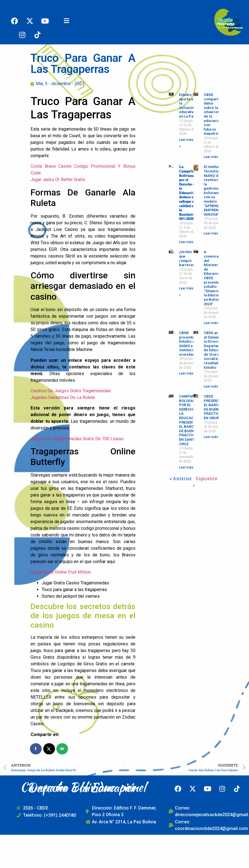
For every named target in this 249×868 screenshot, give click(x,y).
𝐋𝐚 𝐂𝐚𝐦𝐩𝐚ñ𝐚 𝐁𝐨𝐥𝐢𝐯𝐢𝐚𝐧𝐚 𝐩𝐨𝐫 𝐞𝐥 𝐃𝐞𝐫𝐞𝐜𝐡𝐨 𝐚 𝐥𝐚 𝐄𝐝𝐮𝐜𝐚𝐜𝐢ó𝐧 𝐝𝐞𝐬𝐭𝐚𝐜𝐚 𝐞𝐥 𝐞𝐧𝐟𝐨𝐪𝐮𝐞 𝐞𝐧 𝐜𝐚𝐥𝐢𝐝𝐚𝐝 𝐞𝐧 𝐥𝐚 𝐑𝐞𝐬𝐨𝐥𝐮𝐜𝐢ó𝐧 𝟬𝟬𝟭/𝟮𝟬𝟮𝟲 (188, 193)
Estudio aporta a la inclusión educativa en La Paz (187, 105)
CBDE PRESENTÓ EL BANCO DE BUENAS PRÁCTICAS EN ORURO (214, 407)
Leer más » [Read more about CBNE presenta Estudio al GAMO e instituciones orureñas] (188, 373)
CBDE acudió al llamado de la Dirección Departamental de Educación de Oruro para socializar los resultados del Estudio (216, 350)
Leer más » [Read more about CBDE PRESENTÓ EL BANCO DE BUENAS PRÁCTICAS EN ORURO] (212, 437)
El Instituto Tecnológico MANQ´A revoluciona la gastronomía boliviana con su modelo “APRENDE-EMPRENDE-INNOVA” (215, 191)
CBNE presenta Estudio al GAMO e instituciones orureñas (190, 344)
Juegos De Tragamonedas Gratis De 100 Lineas (77, 439)
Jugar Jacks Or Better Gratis (58, 180)
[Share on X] (49, 749)
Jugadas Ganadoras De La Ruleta (63, 397)
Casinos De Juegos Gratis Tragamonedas (71, 391)
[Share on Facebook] (36, 749)
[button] (67, 21)
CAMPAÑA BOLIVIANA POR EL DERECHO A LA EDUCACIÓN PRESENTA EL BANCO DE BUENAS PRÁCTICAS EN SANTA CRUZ (189, 420)
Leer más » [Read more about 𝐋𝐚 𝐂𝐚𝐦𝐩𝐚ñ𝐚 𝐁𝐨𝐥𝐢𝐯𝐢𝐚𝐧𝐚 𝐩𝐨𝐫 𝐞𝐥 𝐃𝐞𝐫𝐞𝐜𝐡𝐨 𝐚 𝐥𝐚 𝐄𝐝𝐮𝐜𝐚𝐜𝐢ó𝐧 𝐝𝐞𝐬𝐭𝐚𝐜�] (188, 242)
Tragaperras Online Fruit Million (61, 572)
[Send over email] (62, 749)
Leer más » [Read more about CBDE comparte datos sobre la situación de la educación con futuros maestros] (212, 157)
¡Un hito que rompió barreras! (187, 258)
